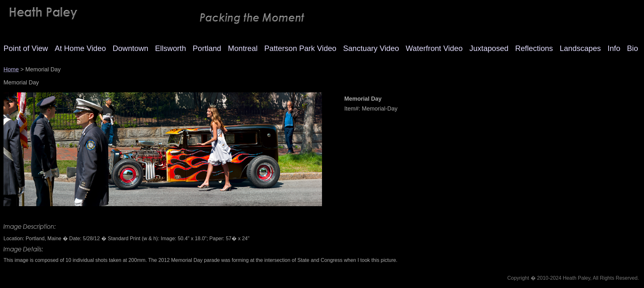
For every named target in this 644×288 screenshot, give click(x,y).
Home (11, 69)
